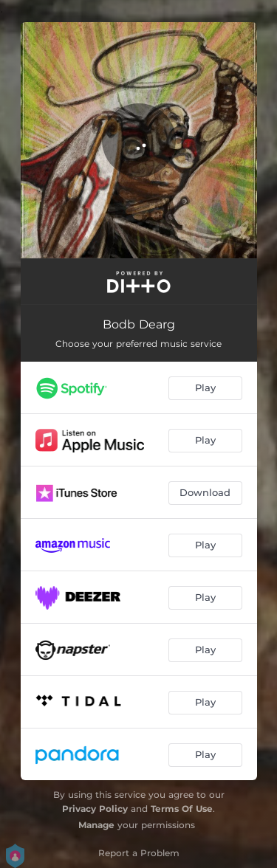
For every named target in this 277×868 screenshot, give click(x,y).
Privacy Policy (95, 809)
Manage (96, 825)
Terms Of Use (182, 809)
